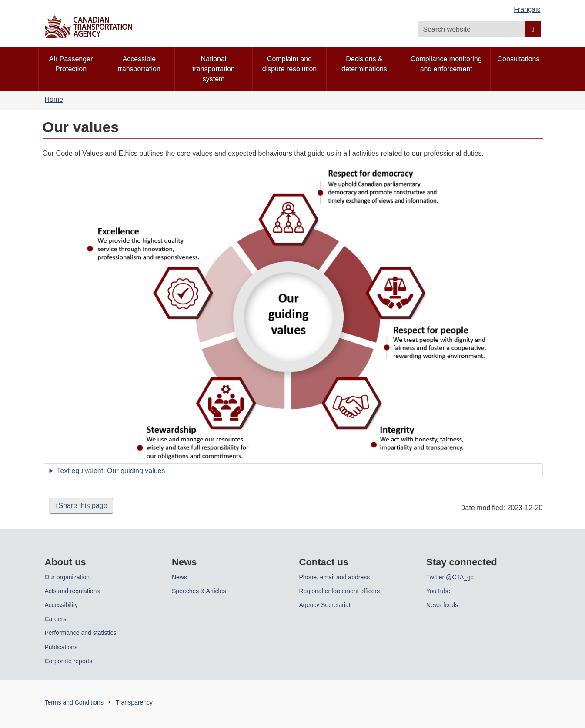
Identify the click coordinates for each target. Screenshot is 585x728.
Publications (61, 647)
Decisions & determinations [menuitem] (364, 64)
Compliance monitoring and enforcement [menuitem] (446, 64)
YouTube (438, 591)
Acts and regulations (72, 591)
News (179, 577)
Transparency (134, 702)
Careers (56, 619)
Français (527, 9)
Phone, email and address (335, 577)
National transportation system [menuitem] (214, 69)
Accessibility (61, 605)
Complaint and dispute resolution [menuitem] (289, 64)
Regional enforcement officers (340, 591)
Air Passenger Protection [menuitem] (71, 64)
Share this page (81, 506)
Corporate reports (69, 661)
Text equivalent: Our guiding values (111, 471)
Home (54, 99)
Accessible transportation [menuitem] (139, 64)
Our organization (67, 577)
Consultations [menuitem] (519, 59)
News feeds (442, 605)
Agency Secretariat (325, 605)
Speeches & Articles (199, 591)
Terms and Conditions (74, 702)
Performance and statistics (81, 633)
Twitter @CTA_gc (450, 577)
